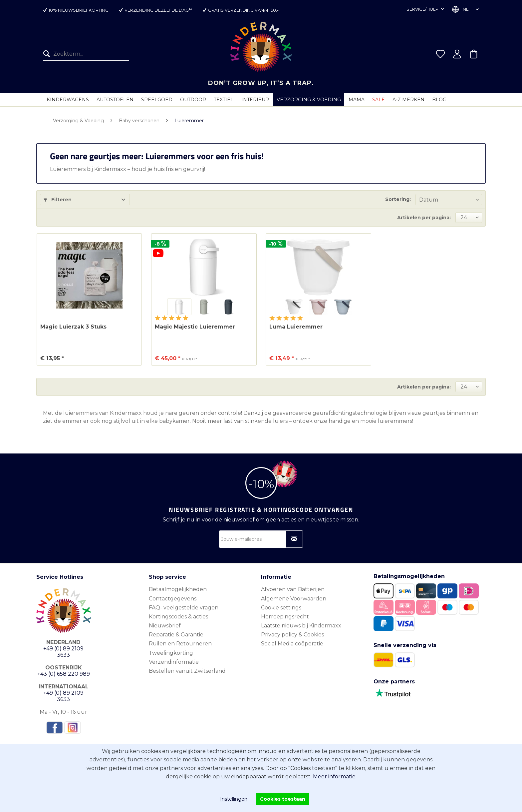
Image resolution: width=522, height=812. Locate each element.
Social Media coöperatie (292, 644)
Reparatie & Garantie (176, 635)
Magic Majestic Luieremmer (195, 327)
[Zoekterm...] (86, 54)
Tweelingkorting (171, 653)
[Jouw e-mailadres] (261, 539)
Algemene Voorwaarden (294, 599)
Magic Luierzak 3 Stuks (73, 327)
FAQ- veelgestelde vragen (184, 608)
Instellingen (234, 799)
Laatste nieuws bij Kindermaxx (301, 626)
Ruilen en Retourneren (180, 644)
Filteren (58, 200)
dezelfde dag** (173, 10)
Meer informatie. (335, 777)
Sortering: (398, 199)
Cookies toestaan (283, 799)
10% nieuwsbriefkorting (79, 10)
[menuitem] (86, 54)
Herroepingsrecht (285, 617)
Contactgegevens (173, 599)
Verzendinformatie (174, 662)
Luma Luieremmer (296, 327)
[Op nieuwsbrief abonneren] (294, 539)
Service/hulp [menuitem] (423, 9)
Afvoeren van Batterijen (293, 589)
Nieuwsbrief (165, 626)
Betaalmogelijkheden (178, 589)
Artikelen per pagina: (424, 218)
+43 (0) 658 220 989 (64, 674)
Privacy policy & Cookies (292, 635)
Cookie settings (281, 608)
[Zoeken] (48, 54)
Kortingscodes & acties (178, 617)
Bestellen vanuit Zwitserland (187, 671)
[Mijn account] (457, 54)
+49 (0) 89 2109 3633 (63, 652)
